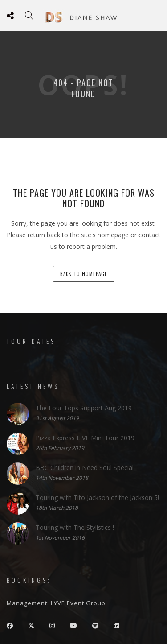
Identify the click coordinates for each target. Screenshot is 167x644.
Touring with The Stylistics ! (75, 527)
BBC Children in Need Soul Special (85, 467)
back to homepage (84, 274)
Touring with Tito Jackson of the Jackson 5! (97, 497)
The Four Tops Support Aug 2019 (84, 407)
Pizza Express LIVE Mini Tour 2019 (85, 437)
